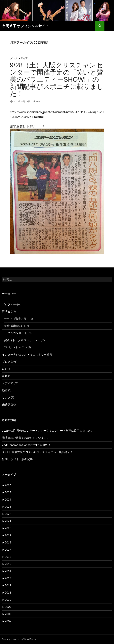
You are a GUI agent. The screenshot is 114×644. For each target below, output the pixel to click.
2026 (7, 485)
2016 (7, 557)
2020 (7, 528)
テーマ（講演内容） (17, 319)
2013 (7, 578)
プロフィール (10, 304)
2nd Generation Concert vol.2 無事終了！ (28, 445)
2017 (7, 550)
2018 (7, 542)
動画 (5, 390)
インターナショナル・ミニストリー (24, 354)
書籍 (5, 376)
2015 (7, 564)
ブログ (14, 58)
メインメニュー (109, 26)
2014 (7, 571)
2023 (7, 507)
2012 (7, 585)
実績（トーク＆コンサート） (22, 340)
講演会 (6, 311)
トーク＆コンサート (15, 333)
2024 (7, 499)
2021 (7, 521)
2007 (7, 621)
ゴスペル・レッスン (15, 347)
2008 (7, 614)
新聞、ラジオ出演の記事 (19, 459)
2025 (7, 492)
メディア (23, 58)
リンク (6, 397)
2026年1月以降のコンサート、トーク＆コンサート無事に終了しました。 (48, 430)
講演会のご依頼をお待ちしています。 (26, 438)
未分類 (6, 404)
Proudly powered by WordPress (19, 639)
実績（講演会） (14, 326)
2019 (7, 535)
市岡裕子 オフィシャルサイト (26, 26)
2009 (7, 607)
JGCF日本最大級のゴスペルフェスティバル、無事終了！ (37, 452)
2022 (7, 514)
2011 (7, 592)
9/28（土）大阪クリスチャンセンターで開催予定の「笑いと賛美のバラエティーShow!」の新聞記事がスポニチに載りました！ (57, 79)
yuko (39, 101)
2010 (7, 600)
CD (4, 369)
